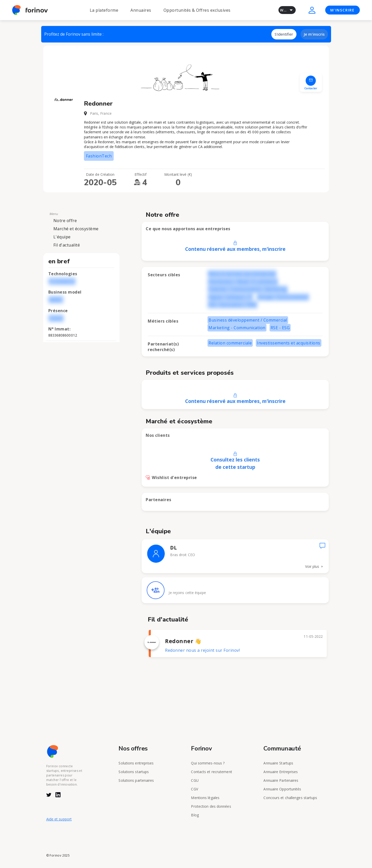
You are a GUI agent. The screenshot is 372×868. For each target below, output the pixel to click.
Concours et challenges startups (290, 798)
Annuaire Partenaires (281, 780)
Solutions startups (134, 772)
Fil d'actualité (67, 245)
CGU (195, 780)
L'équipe (62, 237)
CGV (194, 789)
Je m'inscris (314, 34)
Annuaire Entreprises (281, 772)
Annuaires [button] (141, 10)
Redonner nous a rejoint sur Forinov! (202, 650)
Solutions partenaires (136, 780)
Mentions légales (205, 798)
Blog (195, 815)
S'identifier (284, 34)
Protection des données (211, 806)
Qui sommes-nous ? (208, 763)
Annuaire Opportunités (282, 789)
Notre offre (65, 221)
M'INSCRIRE (343, 10)
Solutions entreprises (136, 763)
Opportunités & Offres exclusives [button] (197, 10)
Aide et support (59, 819)
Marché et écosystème (76, 229)
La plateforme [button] (104, 10)
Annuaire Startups (278, 763)
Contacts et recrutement (211, 772)
